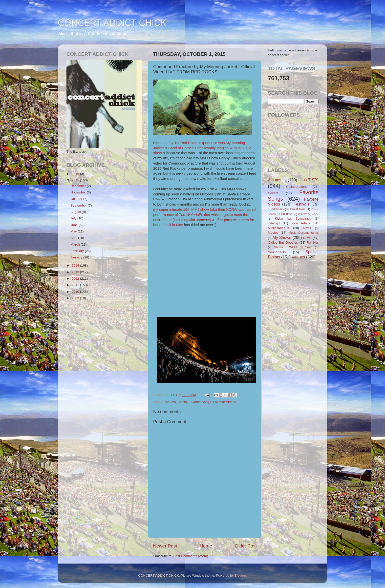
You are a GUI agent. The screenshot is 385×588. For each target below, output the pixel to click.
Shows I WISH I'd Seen (293, 247)
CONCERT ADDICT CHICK (112, 23)
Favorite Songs (200, 402)
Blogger (240, 576)
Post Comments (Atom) (191, 556)
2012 (76, 279)
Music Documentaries (304, 233)
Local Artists (300, 223)
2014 (76, 265)
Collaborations (297, 187)
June (75, 225)
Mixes (307, 228)
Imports (303, 214)
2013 (76, 272)
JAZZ (315, 214)
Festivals (301, 204)
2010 (76, 292)
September (79, 205)
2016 (76, 174)
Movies (273, 233)
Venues (298, 257)
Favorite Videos (225, 402)
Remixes (313, 243)
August (76, 212)
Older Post (246, 546)
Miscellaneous (278, 228)
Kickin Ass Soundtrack (293, 219)
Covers (273, 193)
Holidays (287, 214)
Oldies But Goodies (283, 242)
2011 (76, 285)
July (74, 218)
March (75, 244)
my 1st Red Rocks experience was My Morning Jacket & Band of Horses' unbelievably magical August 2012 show (202, 148)
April (74, 238)
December (79, 186)
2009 (76, 298)
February (78, 251)
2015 (76, 180)
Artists (182, 402)
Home (206, 546)
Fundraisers (276, 209)
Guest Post (298, 209)
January (77, 257)
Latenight (274, 223)
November (79, 192)
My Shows (282, 237)
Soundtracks (277, 252)
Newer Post (165, 546)
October (77, 199)
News (307, 238)
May (74, 231)
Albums (170, 402)
